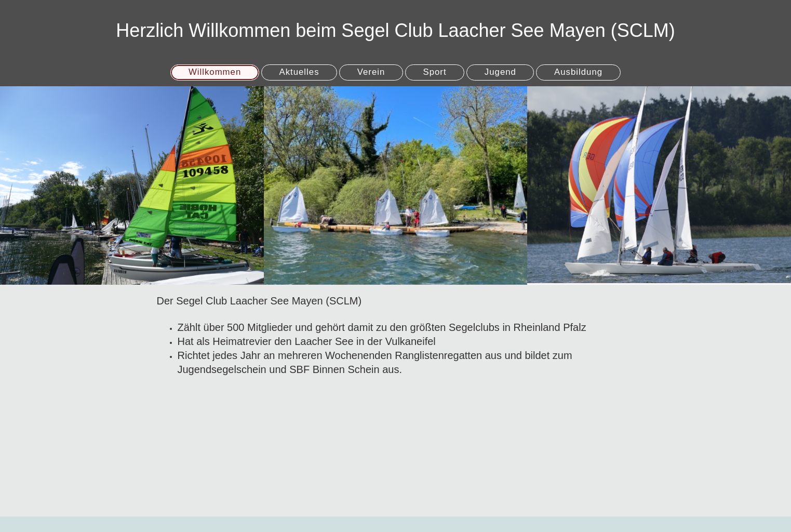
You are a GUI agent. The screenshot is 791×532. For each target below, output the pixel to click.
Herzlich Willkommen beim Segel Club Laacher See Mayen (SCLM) (395, 30)
